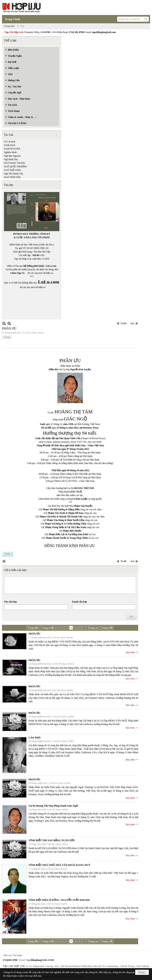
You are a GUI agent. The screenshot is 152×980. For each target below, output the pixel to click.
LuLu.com (51, 266)
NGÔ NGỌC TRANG (15, 163)
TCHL (7, 337)
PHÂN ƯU (34, 634)
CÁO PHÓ (34, 738)
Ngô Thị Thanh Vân (13, 174)
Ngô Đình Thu (11, 159)
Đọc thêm (130, 652)
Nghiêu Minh (10, 152)
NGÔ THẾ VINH (12, 170)
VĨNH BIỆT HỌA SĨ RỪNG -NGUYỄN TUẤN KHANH (59, 900)
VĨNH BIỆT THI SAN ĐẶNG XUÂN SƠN (52, 840)
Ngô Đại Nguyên (12, 156)
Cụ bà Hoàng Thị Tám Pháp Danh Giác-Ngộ (53, 806)
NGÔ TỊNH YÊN (12, 177)
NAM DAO (10, 145)
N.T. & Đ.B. (10, 142)
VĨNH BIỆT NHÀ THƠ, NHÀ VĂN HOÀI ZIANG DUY (59, 865)
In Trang (4, 561)
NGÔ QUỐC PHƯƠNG (16, 167)
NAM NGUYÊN (12, 149)
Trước (124, 323)
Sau (132, 323)
